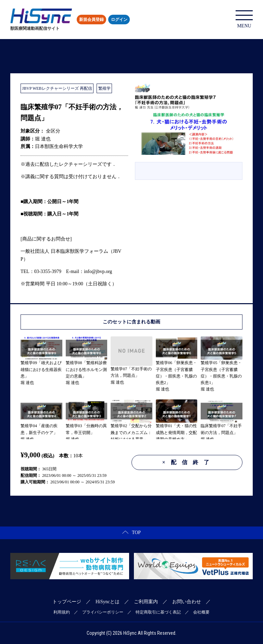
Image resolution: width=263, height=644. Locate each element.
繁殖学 (104, 88)
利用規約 (62, 612)
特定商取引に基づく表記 (158, 612)
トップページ (67, 602)
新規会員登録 (91, 20)
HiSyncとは (108, 602)
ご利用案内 (146, 602)
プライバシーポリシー (103, 612)
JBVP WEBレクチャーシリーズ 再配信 (57, 88)
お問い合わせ (187, 602)
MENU (244, 19)
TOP (131, 532)
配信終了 (188, 462)
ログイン (119, 20)
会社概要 (201, 612)
